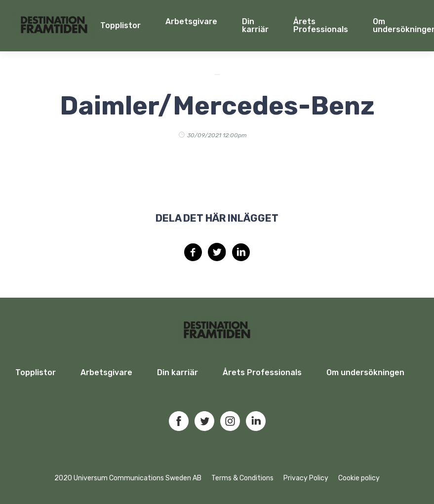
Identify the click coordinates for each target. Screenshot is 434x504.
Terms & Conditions (242, 478)
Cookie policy (359, 478)
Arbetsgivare (191, 21)
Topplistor (36, 372)
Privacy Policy (306, 478)
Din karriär (255, 25)
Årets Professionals (321, 25)
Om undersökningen (365, 372)
